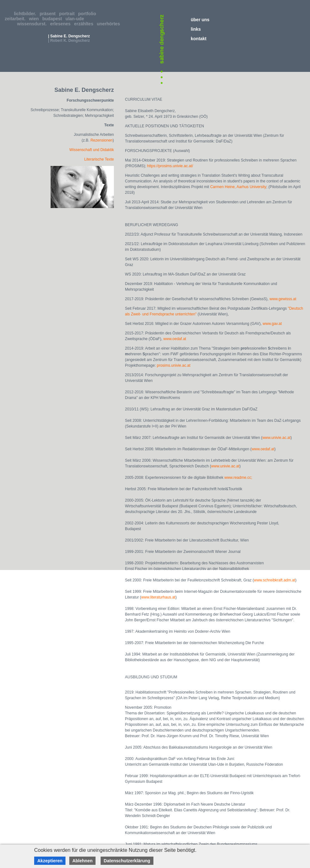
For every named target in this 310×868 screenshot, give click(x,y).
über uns (200, 20)
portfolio (88, 14)
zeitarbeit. (16, 19)
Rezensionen (102, 140)
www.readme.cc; (238, 478)
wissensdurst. (33, 24)
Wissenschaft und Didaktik (92, 150)
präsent (49, 14)
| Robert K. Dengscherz (69, 41)
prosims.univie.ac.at (174, 365)
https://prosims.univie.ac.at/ (170, 166)
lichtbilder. (26, 14)
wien (35, 19)
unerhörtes (110, 24)
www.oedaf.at (175, 339)
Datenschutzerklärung (127, 861)
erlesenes (62, 24)
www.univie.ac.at (276, 438)
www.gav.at (272, 324)
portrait (68, 14)
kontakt (199, 39)
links (196, 29)
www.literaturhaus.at (158, 597)
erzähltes (85, 24)
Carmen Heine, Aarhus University (238, 187)
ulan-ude (76, 19)
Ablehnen (83, 861)
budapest (53, 19)
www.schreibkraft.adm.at (275, 580)
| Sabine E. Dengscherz (69, 36)
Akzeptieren (50, 861)
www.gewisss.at (283, 299)
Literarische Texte (99, 159)
